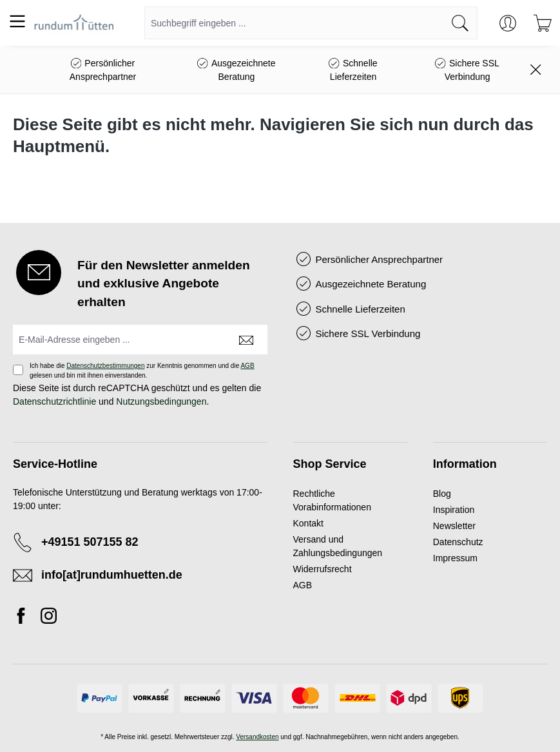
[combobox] (294, 23)
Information (465, 464)
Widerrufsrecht (323, 569)
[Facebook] (24, 618)
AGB (247, 366)
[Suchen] (460, 23)
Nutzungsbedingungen (161, 401)
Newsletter (454, 526)
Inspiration (454, 510)
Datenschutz (458, 542)
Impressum (455, 558)
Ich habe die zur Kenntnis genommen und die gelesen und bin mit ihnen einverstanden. (142, 371)
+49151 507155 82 (90, 542)
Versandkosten (257, 737)
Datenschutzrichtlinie (54, 401)
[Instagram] (49, 618)
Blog (442, 494)
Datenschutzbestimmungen (105, 366)
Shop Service (330, 464)
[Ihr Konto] (508, 23)
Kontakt (308, 523)
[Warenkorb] (543, 23)
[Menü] (17, 21)
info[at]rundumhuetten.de (112, 575)
